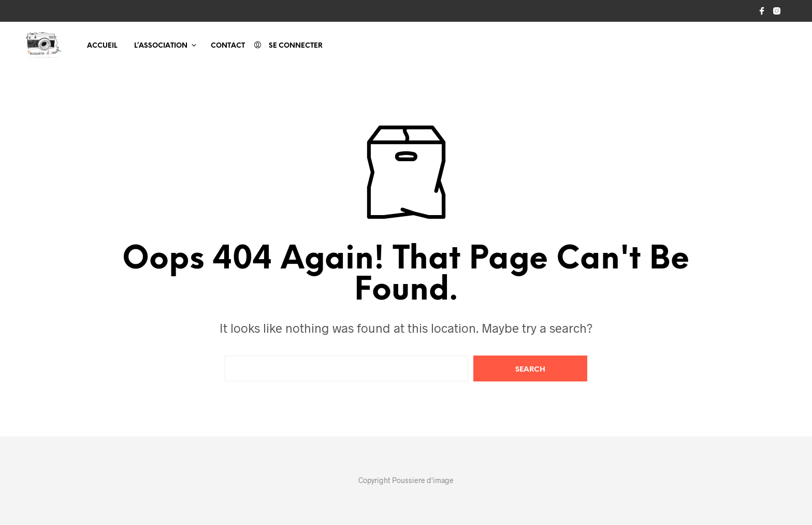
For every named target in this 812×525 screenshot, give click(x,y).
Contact (228, 46)
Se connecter (296, 46)
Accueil (102, 46)
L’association (161, 46)
